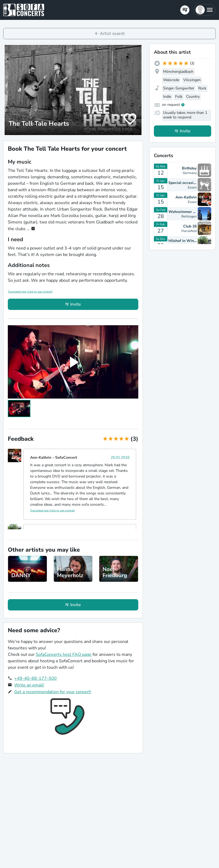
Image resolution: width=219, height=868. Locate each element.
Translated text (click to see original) (30, 292)
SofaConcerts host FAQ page (64, 654)
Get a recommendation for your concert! (53, 692)
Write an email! (29, 685)
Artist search (112, 34)
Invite (76, 304)
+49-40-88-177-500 (36, 678)
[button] (205, 10)
